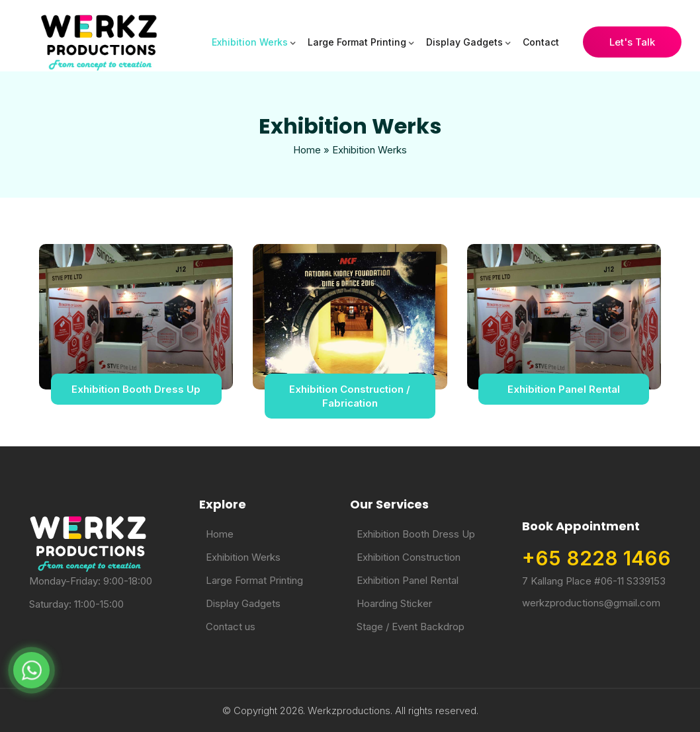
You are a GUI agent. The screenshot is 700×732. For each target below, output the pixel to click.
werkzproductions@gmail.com (591, 603)
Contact (541, 42)
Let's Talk (632, 42)
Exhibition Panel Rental (564, 389)
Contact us (231, 627)
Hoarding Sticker (394, 603)
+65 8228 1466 (596, 558)
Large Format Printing (357, 42)
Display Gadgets (464, 42)
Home (307, 150)
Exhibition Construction (409, 557)
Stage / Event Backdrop (411, 627)
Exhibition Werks (250, 42)
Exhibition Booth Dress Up (136, 389)
